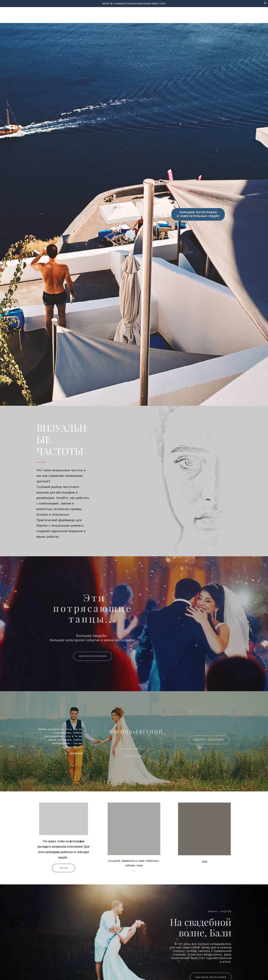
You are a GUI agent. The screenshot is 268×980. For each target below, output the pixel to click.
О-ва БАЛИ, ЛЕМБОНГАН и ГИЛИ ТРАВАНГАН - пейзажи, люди (134, 863)
